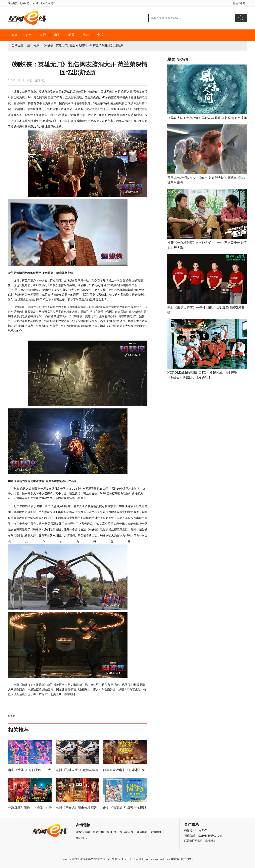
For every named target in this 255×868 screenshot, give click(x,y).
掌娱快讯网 (83, 832)
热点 (28, 35)
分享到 (12, 716)
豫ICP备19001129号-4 (182, 859)
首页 (14, 35)
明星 (72, 35)
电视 (43, 35)
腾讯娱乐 (81, 838)
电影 (57, 35)
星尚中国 (98, 832)
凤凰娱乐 (142, 832)
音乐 (100, 35)
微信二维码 (239, 3)
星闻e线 (112, 832)
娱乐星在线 (127, 832)
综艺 (86, 35)
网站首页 (13, 3)
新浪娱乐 (156, 832)
